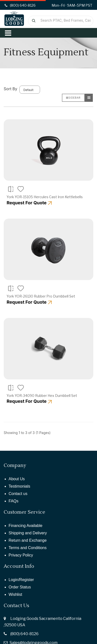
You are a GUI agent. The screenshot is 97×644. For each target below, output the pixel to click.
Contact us (18, 494)
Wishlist (15, 594)
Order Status (20, 587)
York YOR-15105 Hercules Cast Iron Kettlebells (45, 197)
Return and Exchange (28, 540)
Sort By (10, 89)
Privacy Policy (21, 555)
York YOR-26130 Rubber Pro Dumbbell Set (41, 296)
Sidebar (73, 98)
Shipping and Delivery (28, 533)
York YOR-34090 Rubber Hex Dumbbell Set (42, 396)
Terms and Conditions (28, 548)
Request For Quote (29, 203)
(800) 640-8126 (24, 634)
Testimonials (19, 486)
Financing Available (26, 526)
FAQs (14, 501)
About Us (17, 479)
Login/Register (21, 580)
